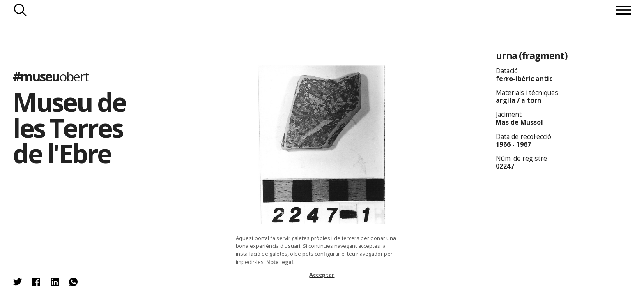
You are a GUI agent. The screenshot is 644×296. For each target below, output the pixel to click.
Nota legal (280, 262)
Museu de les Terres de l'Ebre (69, 127)
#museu (51, 76)
